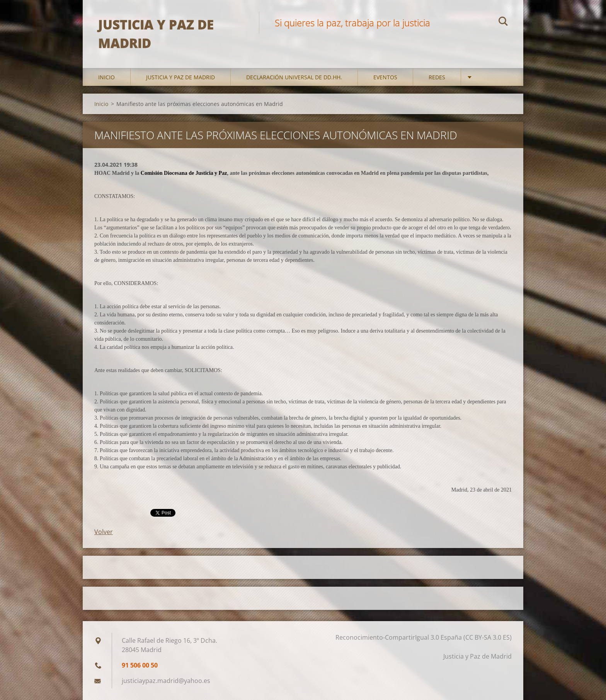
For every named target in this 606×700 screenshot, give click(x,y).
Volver (104, 532)
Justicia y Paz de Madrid (180, 77)
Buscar (503, 22)
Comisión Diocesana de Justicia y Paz (184, 173)
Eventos (385, 77)
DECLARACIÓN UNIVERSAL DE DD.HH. (294, 77)
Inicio (106, 77)
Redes (437, 77)
